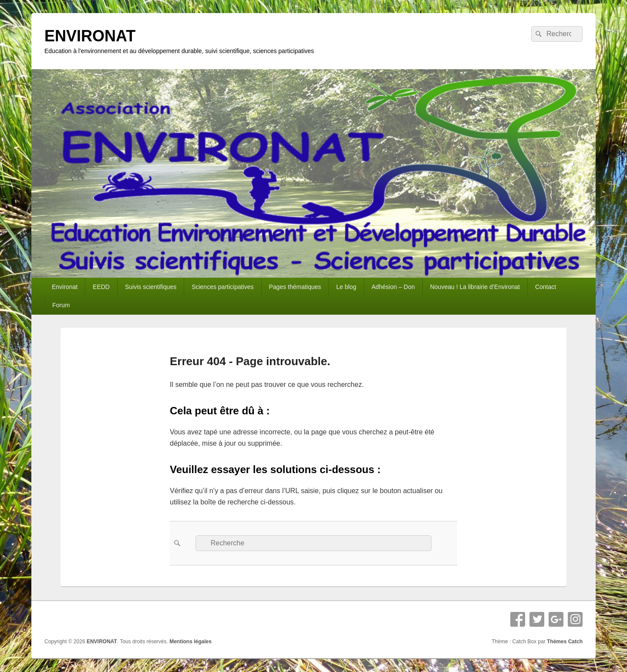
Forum (61, 305)
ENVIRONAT (90, 36)
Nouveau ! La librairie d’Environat (475, 287)
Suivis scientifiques (151, 287)
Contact (546, 287)
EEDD (101, 287)
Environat (65, 287)
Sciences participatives (222, 287)
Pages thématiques (295, 287)
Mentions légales (190, 642)
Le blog (346, 287)
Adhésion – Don (393, 287)
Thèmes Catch (565, 642)
